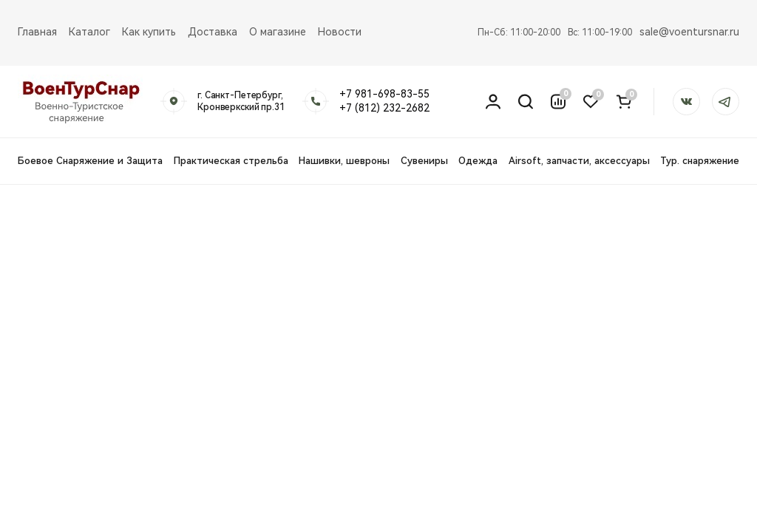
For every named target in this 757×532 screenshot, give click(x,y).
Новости (340, 32)
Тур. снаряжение (700, 161)
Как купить (149, 32)
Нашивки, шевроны (344, 161)
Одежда (478, 161)
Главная (37, 32)
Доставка (213, 32)
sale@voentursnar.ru (689, 32)
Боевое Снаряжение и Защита (90, 161)
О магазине (278, 32)
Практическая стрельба (231, 161)
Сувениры (424, 161)
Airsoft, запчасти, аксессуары (579, 161)
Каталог (89, 32)
